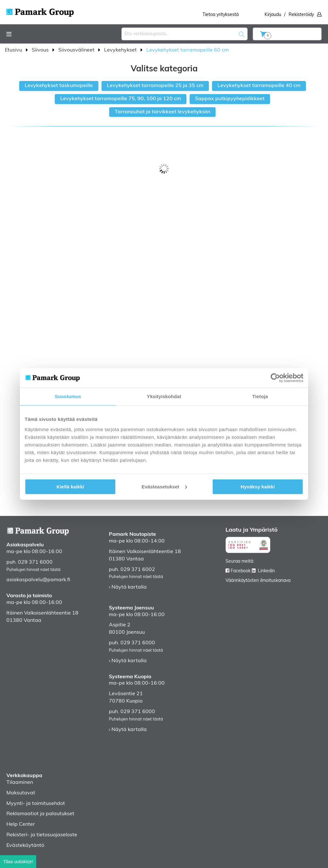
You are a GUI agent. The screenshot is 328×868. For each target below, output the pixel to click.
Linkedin (266, 571)
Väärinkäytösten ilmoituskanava (258, 581)
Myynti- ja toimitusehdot (36, 804)
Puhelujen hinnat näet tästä (33, 570)
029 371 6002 (138, 570)
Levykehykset (121, 50)
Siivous (41, 50)
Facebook (241, 571)
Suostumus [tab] (68, 396)
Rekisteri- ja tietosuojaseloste (42, 835)
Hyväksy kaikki (258, 486)
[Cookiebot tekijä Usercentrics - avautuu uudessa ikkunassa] (275, 378)
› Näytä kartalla (128, 587)
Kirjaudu (273, 15)
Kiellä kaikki (70, 486)
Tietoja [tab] (260, 396)
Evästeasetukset (164, 486)
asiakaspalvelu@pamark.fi (38, 580)
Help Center (21, 824)
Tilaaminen (20, 783)
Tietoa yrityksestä (221, 15)
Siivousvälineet (77, 50)
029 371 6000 (35, 562)
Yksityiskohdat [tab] (164, 396)
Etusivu (14, 50)
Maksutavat (21, 793)
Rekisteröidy (301, 15)
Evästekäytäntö (25, 846)
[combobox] (184, 34)
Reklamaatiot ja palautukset (40, 814)
